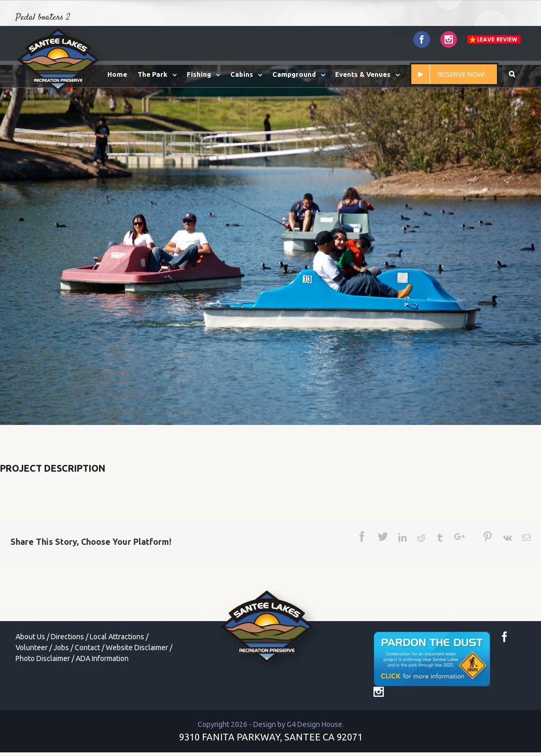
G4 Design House (315, 724)
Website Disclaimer (137, 648)
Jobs (61, 648)
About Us (30, 637)
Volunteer (32, 648)
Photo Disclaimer (43, 658)
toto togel (207, 688)
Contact (87, 648)
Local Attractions (117, 637)
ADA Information (102, 658)
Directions (67, 637)
